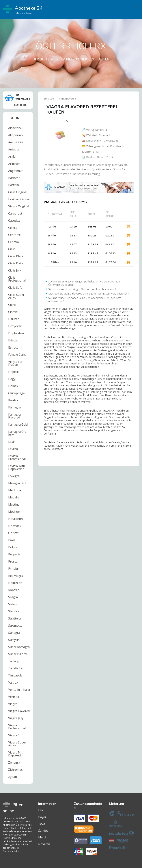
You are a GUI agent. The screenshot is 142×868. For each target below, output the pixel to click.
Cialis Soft (15, 288)
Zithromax (15, 770)
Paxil (11, 540)
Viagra (13, 704)
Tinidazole (15, 675)
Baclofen (14, 178)
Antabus (14, 149)
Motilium (14, 512)
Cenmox (14, 242)
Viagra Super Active (17, 744)
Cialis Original (18, 192)
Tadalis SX (15, 668)
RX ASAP (109, 411)
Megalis (14, 497)
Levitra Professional (17, 457)
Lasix (12, 442)
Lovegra (14, 476)
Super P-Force (18, 654)
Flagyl (12, 379)
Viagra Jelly (16, 718)
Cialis (12, 249)
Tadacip (14, 661)
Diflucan (14, 319)
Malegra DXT (17, 483)
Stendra (14, 611)
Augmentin (16, 171)
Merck (43, 837)
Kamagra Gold (18, 425)
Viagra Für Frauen (15, 363)
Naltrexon (15, 583)
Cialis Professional (17, 279)
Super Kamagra (19, 647)
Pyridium (14, 569)
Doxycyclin (15, 326)
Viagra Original (19, 206)
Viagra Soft (16, 735)
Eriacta (13, 340)
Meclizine (15, 490)
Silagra (13, 597)
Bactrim (14, 185)
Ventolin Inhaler (19, 690)
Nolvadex (15, 526)
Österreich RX (71, 46)
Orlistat (13, 533)
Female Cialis (17, 355)
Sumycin (14, 640)
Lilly (41, 810)
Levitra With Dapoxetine (17, 467)
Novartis (44, 844)
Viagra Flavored (19, 711)
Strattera (14, 618)
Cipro (12, 305)
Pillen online (13, 808)
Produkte (14, 118)
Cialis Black (16, 256)
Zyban (13, 777)
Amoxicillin (15, 142)
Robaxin (14, 590)
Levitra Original (19, 199)
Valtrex (13, 682)
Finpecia (14, 372)
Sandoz (43, 831)
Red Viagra (16, 576)
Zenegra (14, 762)
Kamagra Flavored (14, 416)
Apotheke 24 (23, 10)
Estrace (13, 347)
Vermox (14, 697)
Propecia (14, 554)
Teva (42, 824)
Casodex (14, 221)
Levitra (13, 449)
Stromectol (16, 626)
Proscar (14, 561)
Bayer (42, 817)
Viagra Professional (17, 727)
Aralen (13, 156)
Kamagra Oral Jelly (18, 433)
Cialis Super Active (16, 296)
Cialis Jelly (15, 270)
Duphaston (16, 333)
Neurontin (15, 519)
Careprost (15, 213)
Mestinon (15, 504)
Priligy (13, 547)
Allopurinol (16, 135)
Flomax (13, 386)
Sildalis (13, 604)
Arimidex (14, 164)
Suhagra (14, 633)
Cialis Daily (16, 263)
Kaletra (13, 400)
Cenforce (14, 235)
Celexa (13, 228)
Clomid (13, 312)
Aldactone (15, 128)
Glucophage (16, 393)
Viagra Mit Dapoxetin (15, 754)
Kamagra (14, 407)
